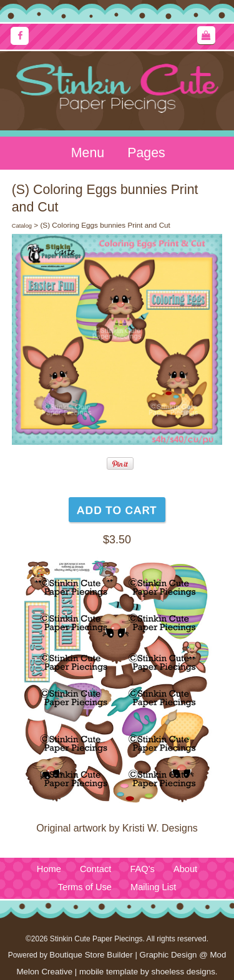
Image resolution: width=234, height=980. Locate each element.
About (185, 869)
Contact (96, 869)
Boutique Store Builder (91, 955)
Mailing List (153, 887)
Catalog (22, 226)
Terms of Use (85, 887)
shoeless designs (183, 972)
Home (49, 869)
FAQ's (142, 869)
